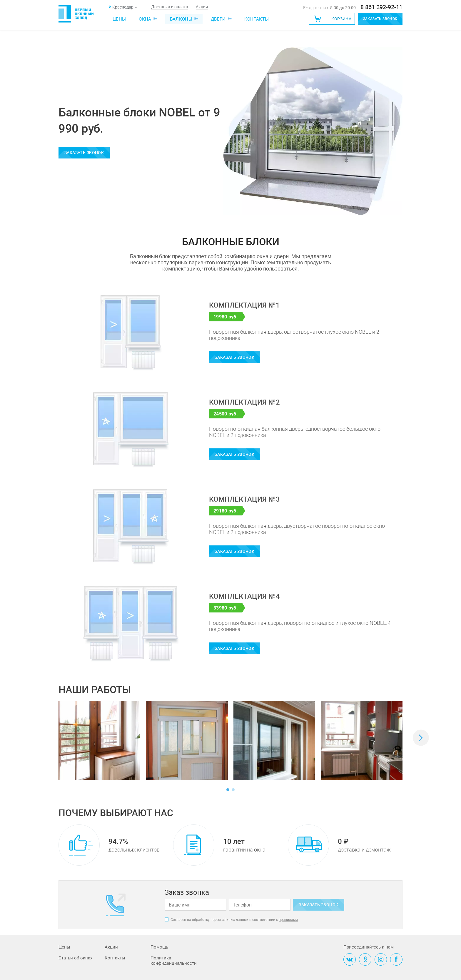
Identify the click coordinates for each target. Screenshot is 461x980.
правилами (288, 919)
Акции (202, 7)
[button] (421, 738)
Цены (119, 19)
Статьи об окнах (75, 958)
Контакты (257, 19)
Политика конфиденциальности (174, 960)
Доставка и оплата (170, 7)
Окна (147, 19)
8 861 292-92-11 (381, 7)
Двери (220, 19)
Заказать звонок (377, 19)
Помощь (159, 947)
